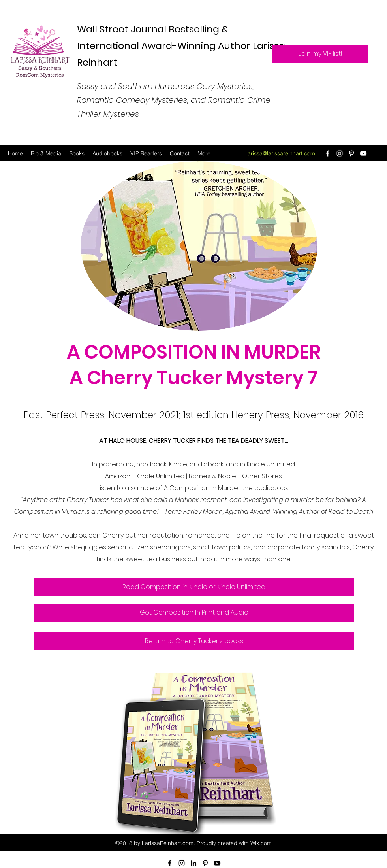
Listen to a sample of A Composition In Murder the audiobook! (193, 488)
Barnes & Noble (212, 476)
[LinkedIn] (193, 863)
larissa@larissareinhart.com (281, 153)
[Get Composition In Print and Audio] (194, 613)
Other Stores (262, 476)
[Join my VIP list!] (320, 54)
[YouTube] (363, 153)
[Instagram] (340, 153)
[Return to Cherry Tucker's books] (194, 641)
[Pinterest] (351, 153)
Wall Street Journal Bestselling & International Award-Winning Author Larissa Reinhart (181, 46)
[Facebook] (328, 153)
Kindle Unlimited (160, 476)
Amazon (118, 476)
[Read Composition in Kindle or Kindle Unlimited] (194, 587)
